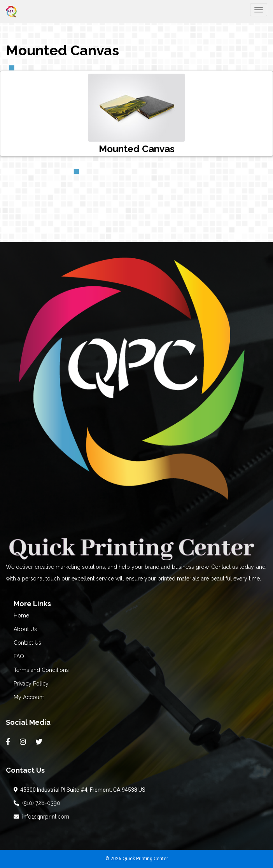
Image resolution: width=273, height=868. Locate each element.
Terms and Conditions (41, 670)
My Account (29, 697)
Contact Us (27, 643)
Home (21, 615)
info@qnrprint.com (41, 817)
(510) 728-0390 (37, 803)
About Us (25, 629)
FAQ (19, 656)
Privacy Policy (31, 684)
